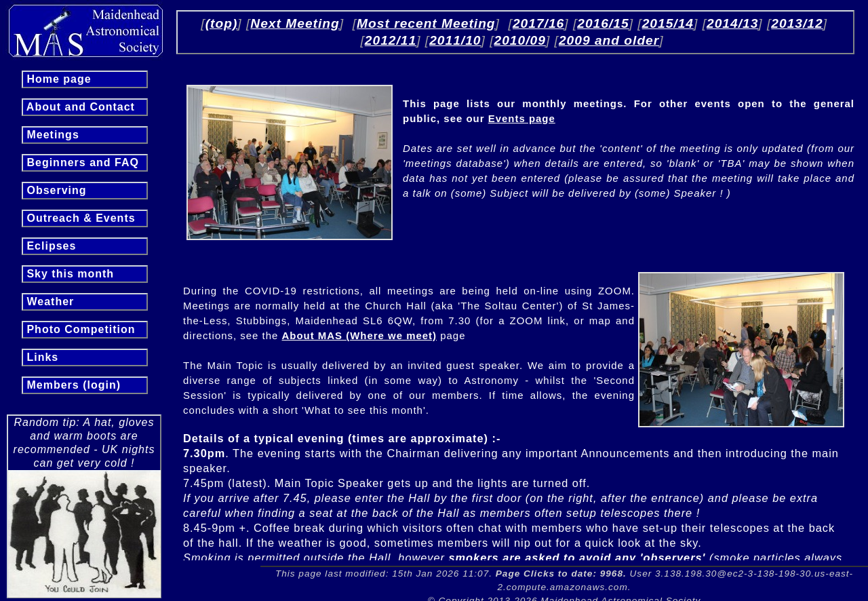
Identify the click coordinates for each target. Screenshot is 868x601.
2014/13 (732, 23)
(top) (222, 23)
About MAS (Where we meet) (360, 335)
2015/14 (668, 23)
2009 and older (609, 40)
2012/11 (391, 40)
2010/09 (520, 40)
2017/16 (538, 23)
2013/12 (797, 23)
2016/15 (603, 23)
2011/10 (455, 40)
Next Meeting (295, 23)
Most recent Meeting (426, 23)
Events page (522, 118)
